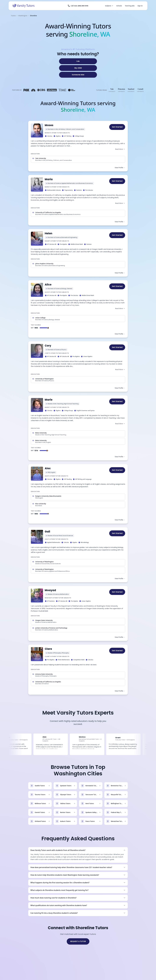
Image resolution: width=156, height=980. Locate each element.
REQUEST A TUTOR (78, 941)
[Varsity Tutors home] (24, 6)
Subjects (109, 6)
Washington (23, 16)
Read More (120, 149)
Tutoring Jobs (130, 6)
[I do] (78, 61)
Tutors (13, 16)
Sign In (140, 6)
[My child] (78, 68)
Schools (119, 6)
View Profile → (120, 168)
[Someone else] (78, 75)
